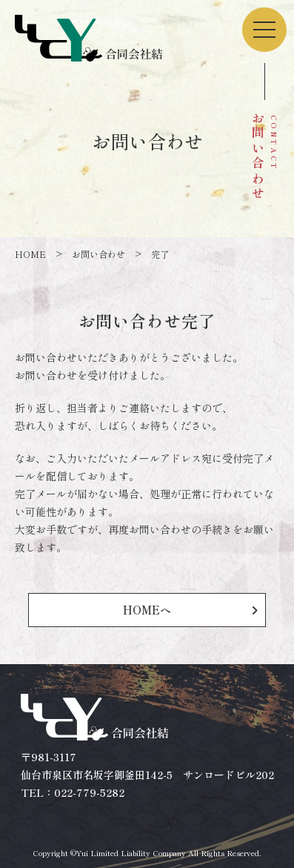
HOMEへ (147, 610)
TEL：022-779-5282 (73, 792)
